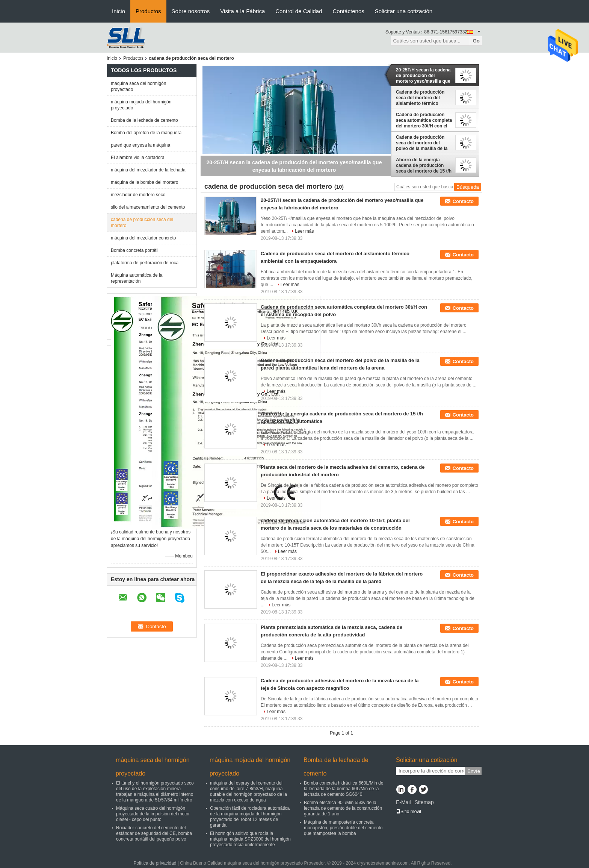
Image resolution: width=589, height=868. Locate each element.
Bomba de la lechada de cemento (144, 120)
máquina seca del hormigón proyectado (138, 86)
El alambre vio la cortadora (138, 158)
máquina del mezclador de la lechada (148, 170)
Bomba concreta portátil (135, 250)
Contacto (463, 201)
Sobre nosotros (191, 11)
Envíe (474, 771)
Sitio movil (409, 812)
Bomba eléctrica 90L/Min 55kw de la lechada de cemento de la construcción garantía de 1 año (343, 808)
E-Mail (403, 802)
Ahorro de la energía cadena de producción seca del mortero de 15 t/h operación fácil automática (424, 165)
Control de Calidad (299, 11)
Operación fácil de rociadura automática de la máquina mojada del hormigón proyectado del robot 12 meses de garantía (250, 817)
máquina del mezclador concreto (143, 238)
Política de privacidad (155, 863)
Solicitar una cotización (404, 11)
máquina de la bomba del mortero (144, 182)
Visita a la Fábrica (242, 11)
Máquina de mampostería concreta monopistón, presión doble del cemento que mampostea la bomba (343, 828)
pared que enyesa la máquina (140, 145)
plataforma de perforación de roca (145, 263)
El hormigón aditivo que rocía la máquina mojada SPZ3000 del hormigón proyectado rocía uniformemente (250, 839)
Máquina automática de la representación (137, 278)
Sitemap (424, 802)
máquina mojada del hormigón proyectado (141, 105)
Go (476, 41)
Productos (148, 11)
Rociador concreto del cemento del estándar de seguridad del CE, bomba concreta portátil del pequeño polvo (154, 833)
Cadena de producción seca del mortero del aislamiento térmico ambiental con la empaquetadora (420, 98)
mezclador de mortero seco (138, 195)
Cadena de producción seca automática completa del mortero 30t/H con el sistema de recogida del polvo (424, 120)
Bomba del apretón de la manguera (146, 133)
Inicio (119, 11)
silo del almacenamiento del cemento (148, 207)
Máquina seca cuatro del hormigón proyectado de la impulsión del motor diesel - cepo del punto (153, 814)
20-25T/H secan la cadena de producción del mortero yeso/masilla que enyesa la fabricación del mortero (423, 76)
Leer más (304, 231)
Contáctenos (349, 11)
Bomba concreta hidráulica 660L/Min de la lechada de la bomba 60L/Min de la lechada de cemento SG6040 (344, 789)
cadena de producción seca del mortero (142, 223)
